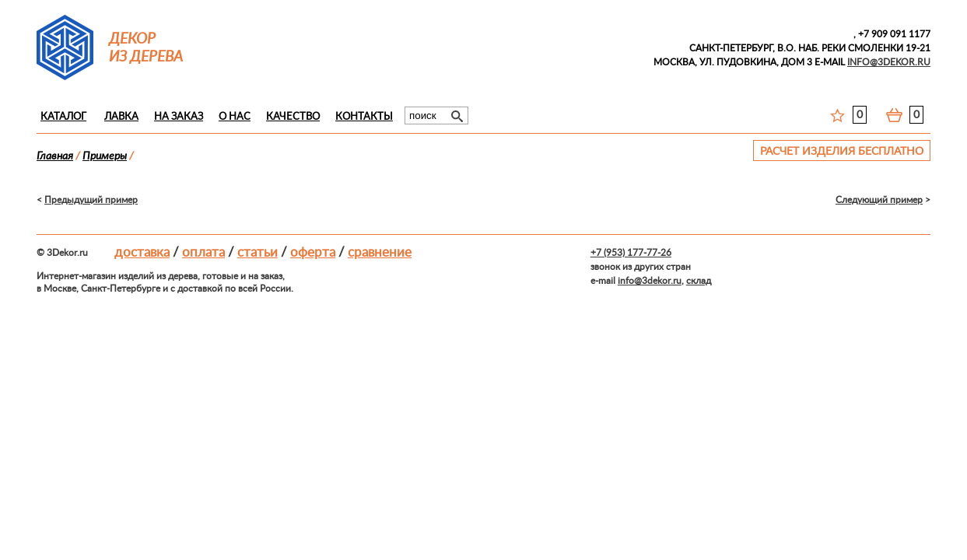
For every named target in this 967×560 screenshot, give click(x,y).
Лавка (121, 117)
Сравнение (380, 252)
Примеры (105, 156)
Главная (55, 156)
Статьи (258, 252)
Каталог (63, 117)
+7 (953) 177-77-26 (631, 253)
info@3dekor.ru (650, 281)
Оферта (313, 252)
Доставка (142, 252)
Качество (293, 117)
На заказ (179, 117)
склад (699, 281)
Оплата (203, 252)
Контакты (364, 117)
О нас (235, 117)
